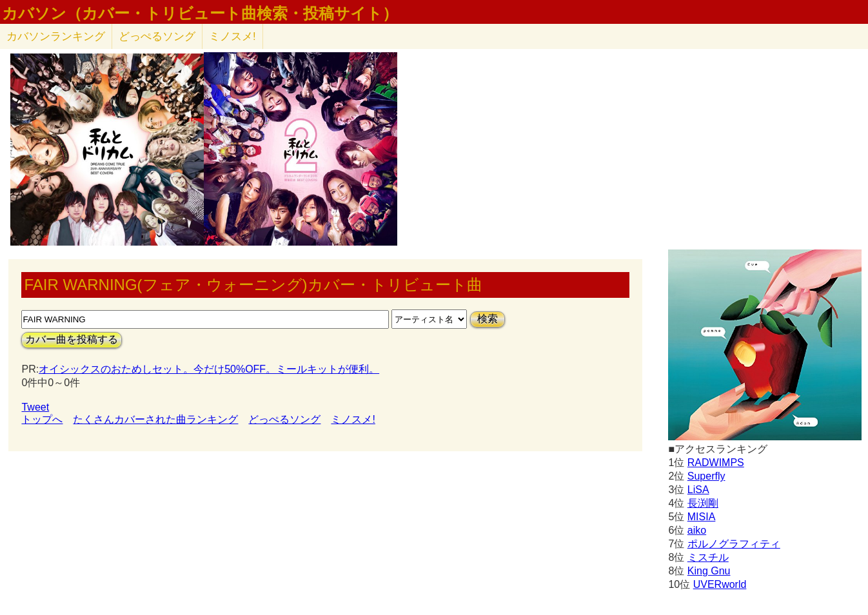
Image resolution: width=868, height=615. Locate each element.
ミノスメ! (232, 36)
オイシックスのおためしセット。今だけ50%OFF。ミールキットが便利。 (209, 369)
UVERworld (720, 584)
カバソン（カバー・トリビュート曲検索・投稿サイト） (200, 14)
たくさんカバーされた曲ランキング (155, 419)
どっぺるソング (157, 36)
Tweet (35, 407)
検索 (488, 319)
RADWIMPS (716, 463)
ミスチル (708, 557)
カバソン (56, 36)
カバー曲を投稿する (72, 339)
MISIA (702, 517)
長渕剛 (703, 503)
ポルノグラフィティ (734, 544)
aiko (697, 530)
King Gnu (709, 571)
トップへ (42, 419)
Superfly (706, 476)
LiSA (698, 490)
